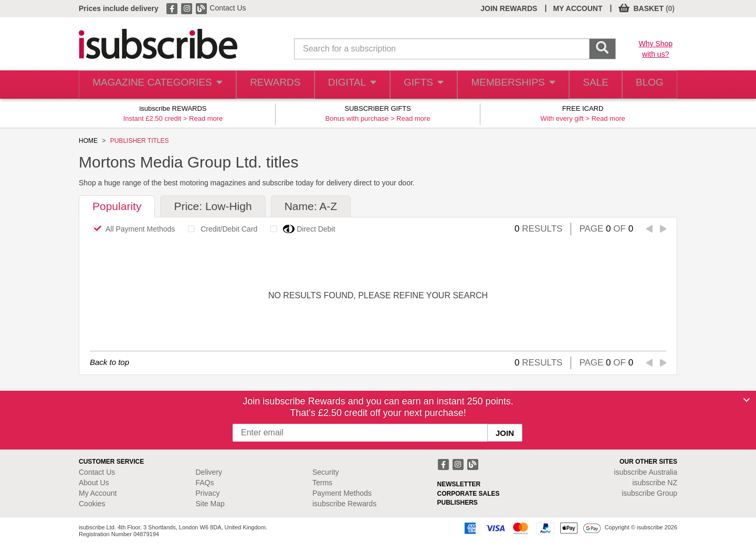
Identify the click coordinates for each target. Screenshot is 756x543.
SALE (588, 85)
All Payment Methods (131, 229)
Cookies (92, 504)
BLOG (647, 85)
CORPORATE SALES (469, 494)
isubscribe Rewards (344, 504)
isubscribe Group (649, 493)
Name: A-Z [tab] (311, 206)
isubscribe (645, 472)
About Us (94, 483)
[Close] (747, 400)
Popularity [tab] (117, 206)
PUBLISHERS (458, 503)
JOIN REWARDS (509, 8)
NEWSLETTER (459, 484)
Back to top (109, 362)
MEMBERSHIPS (506, 85)
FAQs (205, 483)
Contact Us (228, 8)
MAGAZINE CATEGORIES (152, 85)
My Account (98, 493)
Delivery (209, 472)
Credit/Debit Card (220, 229)
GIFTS (417, 85)
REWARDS (264, 85)
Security (326, 472)
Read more (206, 118)
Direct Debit (300, 229)
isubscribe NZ (655, 483)
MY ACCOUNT (577, 8)
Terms (322, 483)
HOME (88, 141)
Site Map (210, 504)
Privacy (208, 493)
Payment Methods (342, 493)
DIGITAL (343, 85)
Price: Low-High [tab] (213, 206)
